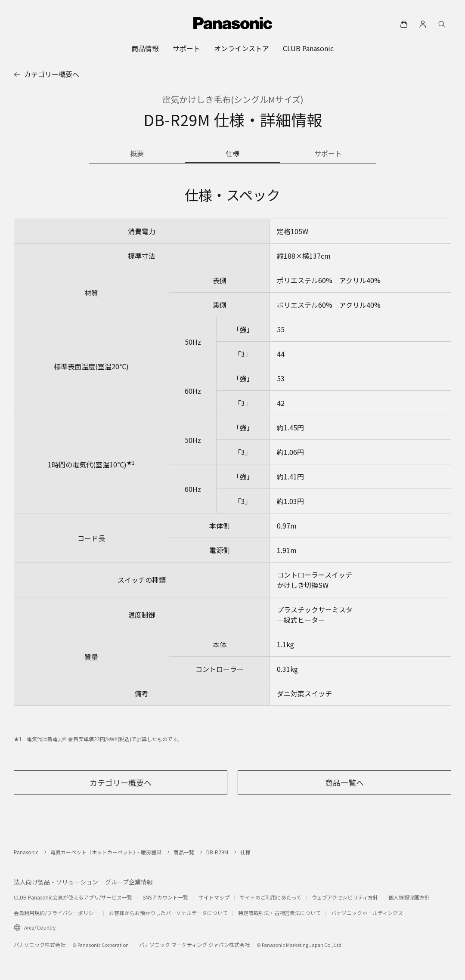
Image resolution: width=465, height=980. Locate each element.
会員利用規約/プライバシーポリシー (56, 913)
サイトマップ (214, 897)
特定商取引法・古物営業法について (279, 913)
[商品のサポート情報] (328, 154)
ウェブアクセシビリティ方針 (345, 897)
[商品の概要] (137, 154)
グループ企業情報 (129, 882)
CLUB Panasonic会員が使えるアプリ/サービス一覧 (73, 897)
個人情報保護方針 (409, 897)
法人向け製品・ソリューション (56, 882)
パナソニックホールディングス (367, 913)
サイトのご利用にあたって (271, 897)
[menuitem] (145, 48)
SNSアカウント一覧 (165, 897)
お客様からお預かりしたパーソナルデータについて (168, 913)
